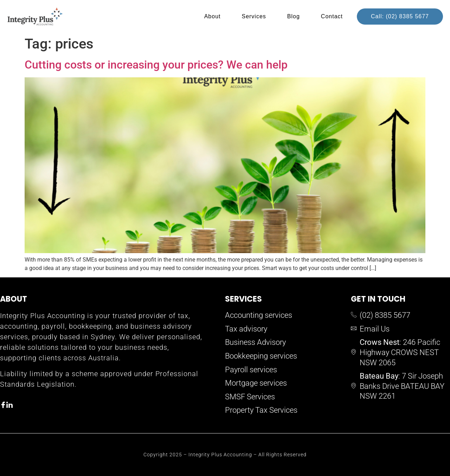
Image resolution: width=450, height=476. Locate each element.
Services (254, 16)
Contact (332, 16)
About (213, 16)
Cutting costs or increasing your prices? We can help (156, 65)
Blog (294, 16)
